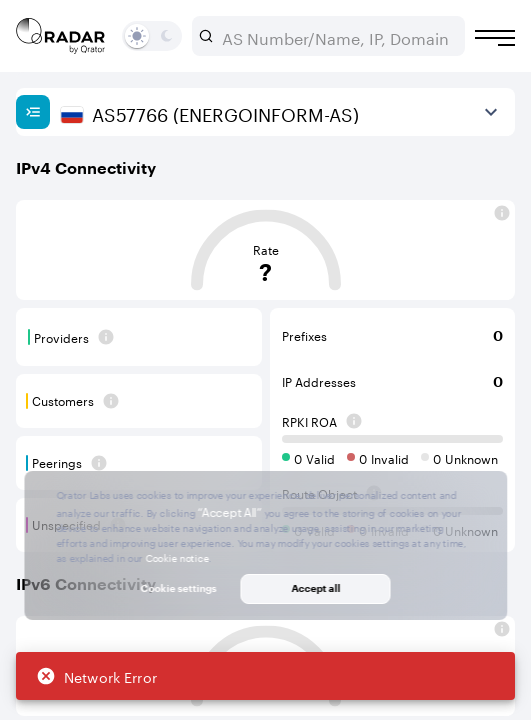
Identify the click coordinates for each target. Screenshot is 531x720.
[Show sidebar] (33, 112)
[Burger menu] (495, 38)
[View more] (491, 112)
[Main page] (61, 36)
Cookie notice (176, 557)
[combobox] (336, 36)
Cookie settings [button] (179, 588)
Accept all (315, 588)
